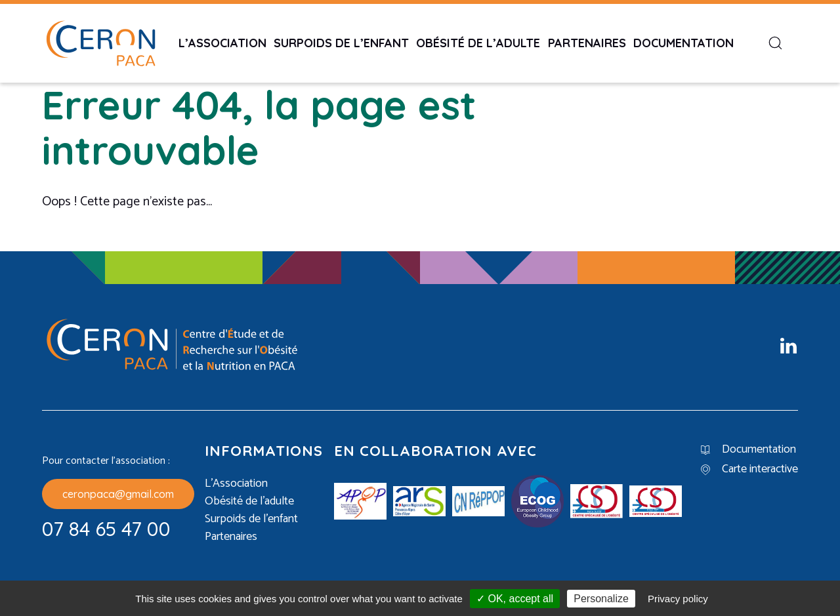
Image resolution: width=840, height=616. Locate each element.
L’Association (222, 43)
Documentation (683, 43)
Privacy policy (678, 599)
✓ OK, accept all (515, 599)
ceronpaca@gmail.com (118, 494)
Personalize (601, 599)
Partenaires (587, 43)
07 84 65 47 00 (106, 529)
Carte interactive (760, 469)
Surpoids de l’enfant (341, 43)
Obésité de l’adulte (478, 43)
